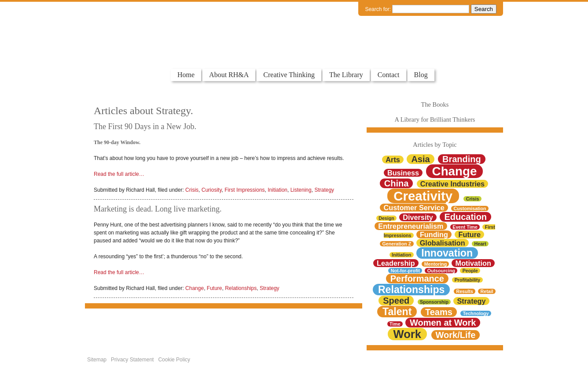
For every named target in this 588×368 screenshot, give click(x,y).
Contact (389, 75)
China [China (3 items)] (397, 183)
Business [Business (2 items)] (403, 173)
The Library (346, 75)
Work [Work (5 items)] (407, 334)
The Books (435, 104)
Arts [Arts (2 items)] (393, 160)
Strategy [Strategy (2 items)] (472, 301)
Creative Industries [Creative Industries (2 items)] (452, 184)
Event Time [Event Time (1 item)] (465, 227)
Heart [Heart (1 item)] (480, 244)
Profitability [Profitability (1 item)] (468, 280)
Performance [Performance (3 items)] (417, 279)
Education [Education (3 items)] (465, 217)
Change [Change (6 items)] (455, 171)
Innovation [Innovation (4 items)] (447, 253)
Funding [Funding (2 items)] (434, 234)
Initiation (277, 190)
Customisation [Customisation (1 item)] (470, 208)
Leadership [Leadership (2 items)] (396, 263)
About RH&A (229, 75)
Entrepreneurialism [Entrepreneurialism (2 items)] (411, 226)
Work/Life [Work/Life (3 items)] (456, 335)
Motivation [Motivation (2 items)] (473, 263)
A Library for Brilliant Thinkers (435, 119)
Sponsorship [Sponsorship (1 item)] (434, 302)
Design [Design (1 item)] (386, 218)
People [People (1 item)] (470, 271)
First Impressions (244, 190)
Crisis (192, 190)
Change (195, 288)
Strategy (324, 190)
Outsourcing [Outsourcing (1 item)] (441, 271)
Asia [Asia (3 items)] (420, 159)
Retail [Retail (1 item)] (487, 291)
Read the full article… (119, 174)
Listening (301, 190)
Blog (421, 75)
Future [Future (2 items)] (470, 234)
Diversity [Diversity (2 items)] (418, 217)
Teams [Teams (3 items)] (439, 312)
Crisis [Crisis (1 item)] (473, 199)
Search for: (378, 9)
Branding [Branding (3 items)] (462, 159)
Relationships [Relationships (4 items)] (412, 290)
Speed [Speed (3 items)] (396, 301)
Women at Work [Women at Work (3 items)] (443, 323)
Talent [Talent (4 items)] (397, 312)
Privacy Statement (132, 360)
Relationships (241, 288)
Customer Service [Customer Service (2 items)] (414, 208)
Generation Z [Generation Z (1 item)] (397, 244)
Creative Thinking (289, 75)
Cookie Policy (174, 360)
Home (186, 75)
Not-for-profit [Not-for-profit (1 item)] (405, 271)
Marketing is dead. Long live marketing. (158, 209)
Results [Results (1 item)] (465, 291)
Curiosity (212, 190)
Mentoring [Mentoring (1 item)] (436, 264)
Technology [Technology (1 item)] (476, 313)
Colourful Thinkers (131, 52)
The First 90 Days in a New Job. (145, 126)
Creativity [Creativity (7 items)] (423, 196)
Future (215, 288)
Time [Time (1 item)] (395, 324)
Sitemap (97, 360)
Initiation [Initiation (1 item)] (401, 255)
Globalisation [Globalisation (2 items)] (443, 243)
